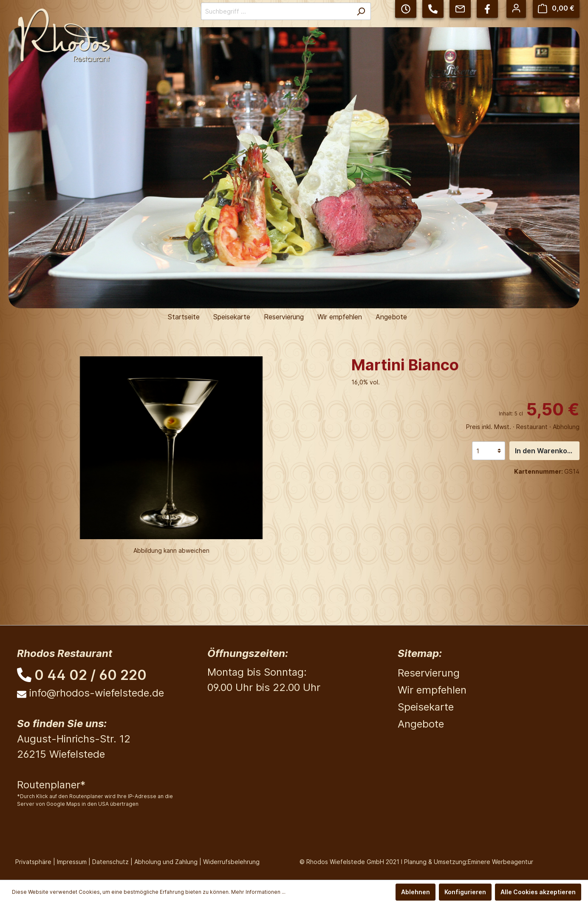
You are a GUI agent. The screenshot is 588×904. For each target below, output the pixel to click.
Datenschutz (110, 862)
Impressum (72, 862)
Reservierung (429, 673)
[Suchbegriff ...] (276, 11)
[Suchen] (361, 11)
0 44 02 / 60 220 (90, 675)
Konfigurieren (465, 892)
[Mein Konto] (516, 8)
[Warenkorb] (556, 8)
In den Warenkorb (545, 451)
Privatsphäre (33, 862)
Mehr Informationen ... (258, 892)
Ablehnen (416, 892)
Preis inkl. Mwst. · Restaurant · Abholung (523, 427)
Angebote (421, 724)
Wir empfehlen (432, 690)
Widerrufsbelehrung (231, 862)
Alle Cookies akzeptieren (538, 892)
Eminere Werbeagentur (500, 862)
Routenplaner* (51, 785)
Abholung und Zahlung (166, 862)
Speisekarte (426, 707)
